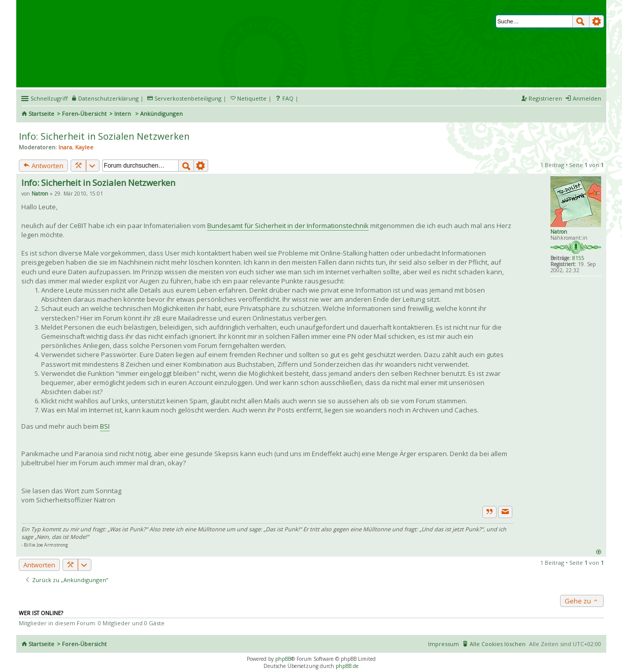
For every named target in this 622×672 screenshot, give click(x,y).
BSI (105, 426)
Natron (559, 232)
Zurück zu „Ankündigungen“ (67, 580)
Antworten (43, 166)
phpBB (283, 659)
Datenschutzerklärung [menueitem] (108, 98)
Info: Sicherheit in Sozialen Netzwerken (104, 136)
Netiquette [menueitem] (252, 98)
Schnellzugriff (49, 98)
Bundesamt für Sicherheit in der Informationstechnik (288, 226)
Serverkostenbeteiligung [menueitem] (188, 98)
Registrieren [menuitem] (545, 98)
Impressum (444, 644)
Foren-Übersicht (84, 114)
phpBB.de (347, 666)
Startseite (41, 114)
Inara (65, 147)
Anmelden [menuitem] (587, 98)
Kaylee (84, 147)
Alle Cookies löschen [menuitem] (498, 644)
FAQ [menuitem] (288, 98)
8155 (578, 258)
